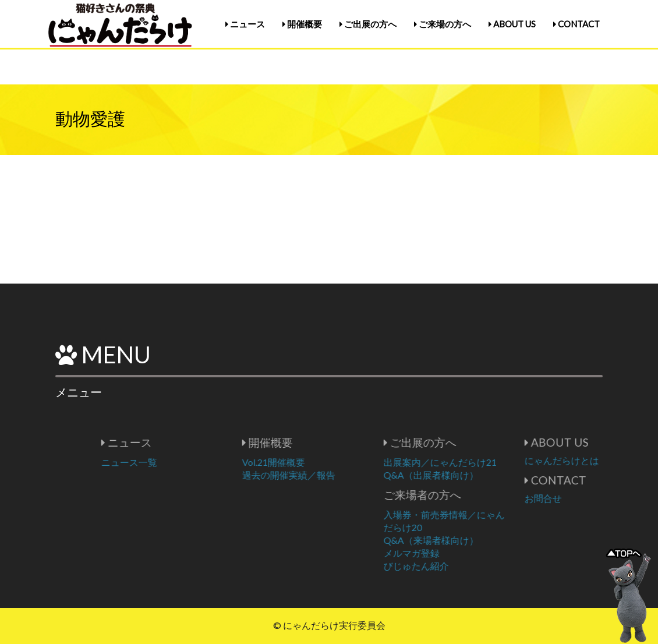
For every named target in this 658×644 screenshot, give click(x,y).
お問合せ (580, 498)
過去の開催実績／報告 (326, 475)
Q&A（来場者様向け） (468, 540)
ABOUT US (512, 24)
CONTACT (576, 24)
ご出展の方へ (368, 24)
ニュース (245, 24)
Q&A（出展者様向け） (468, 475)
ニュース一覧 (166, 462)
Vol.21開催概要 (310, 462)
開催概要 (302, 24)
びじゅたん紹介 (453, 566)
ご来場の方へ (443, 24)
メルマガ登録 (448, 553)
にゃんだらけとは (599, 460)
